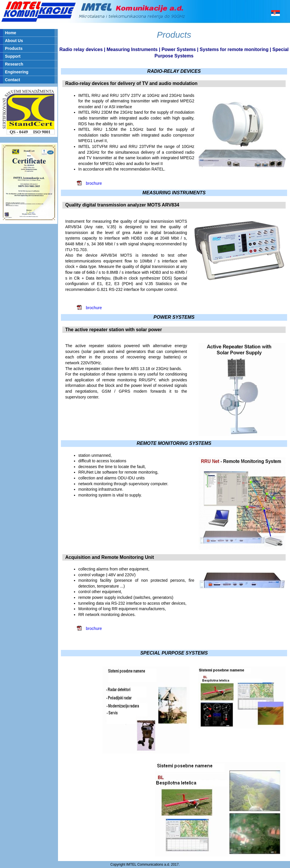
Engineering (17, 72)
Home (11, 33)
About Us (14, 41)
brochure (94, 183)
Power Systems (179, 49)
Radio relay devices (81, 49)
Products (14, 48)
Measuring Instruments (132, 49)
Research (14, 64)
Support (13, 56)
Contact (12, 80)
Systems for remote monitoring (234, 49)
